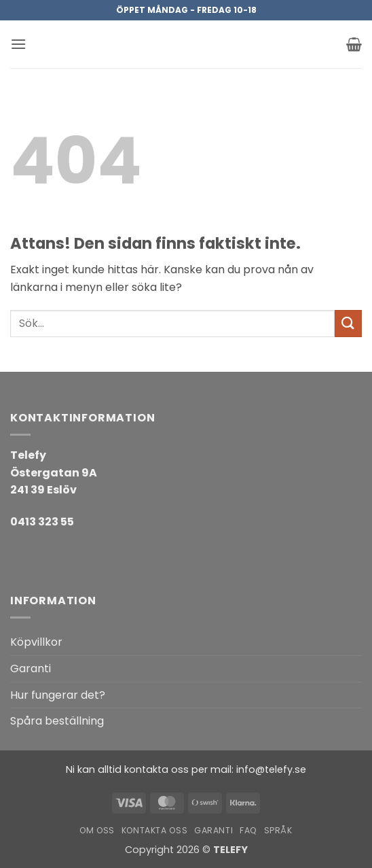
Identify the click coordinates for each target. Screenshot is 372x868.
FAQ (248, 830)
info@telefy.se (271, 769)
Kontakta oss (154, 830)
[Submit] (348, 323)
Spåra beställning (57, 721)
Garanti (31, 669)
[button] (18, 44)
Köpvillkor (36, 642)
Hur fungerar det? (58, 695)
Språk (278, 830)
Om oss (97, 830)
